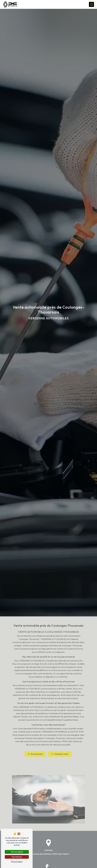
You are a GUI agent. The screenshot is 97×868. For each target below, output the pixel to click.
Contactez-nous (60, 746)
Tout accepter (17, 852)
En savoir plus (35, 746)
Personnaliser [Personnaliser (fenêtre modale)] (17, 862)
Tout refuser (17, 857)
